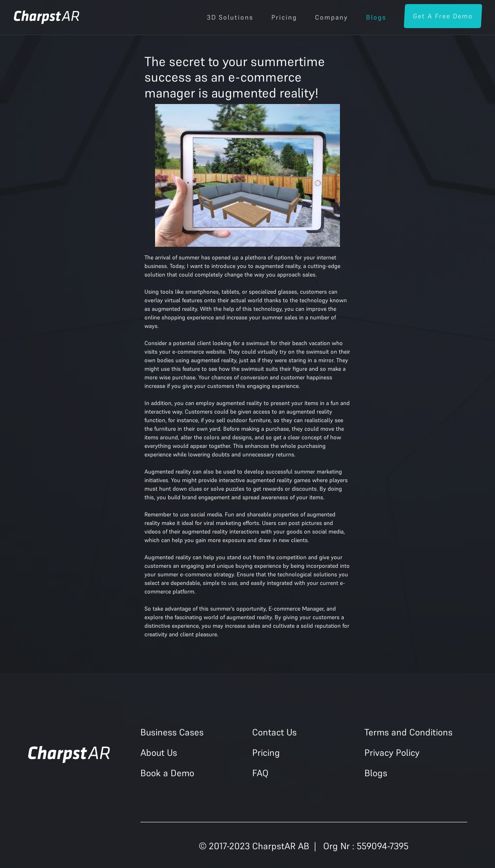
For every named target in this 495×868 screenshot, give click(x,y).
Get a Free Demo (443, 16)
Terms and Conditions (408, 732)
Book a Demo (167, 773)
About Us (159, 753)
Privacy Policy (392, 753)
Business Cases (172, 732)
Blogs (376, 17)
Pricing (284, 17)
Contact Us (274, 732)
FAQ (260, 773)
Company (332, 17)
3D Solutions (230, 17)
